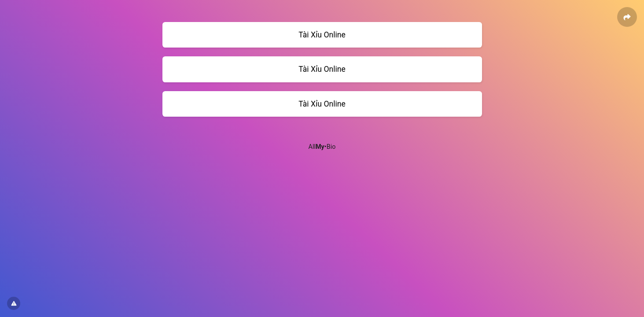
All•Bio (322, 147)
